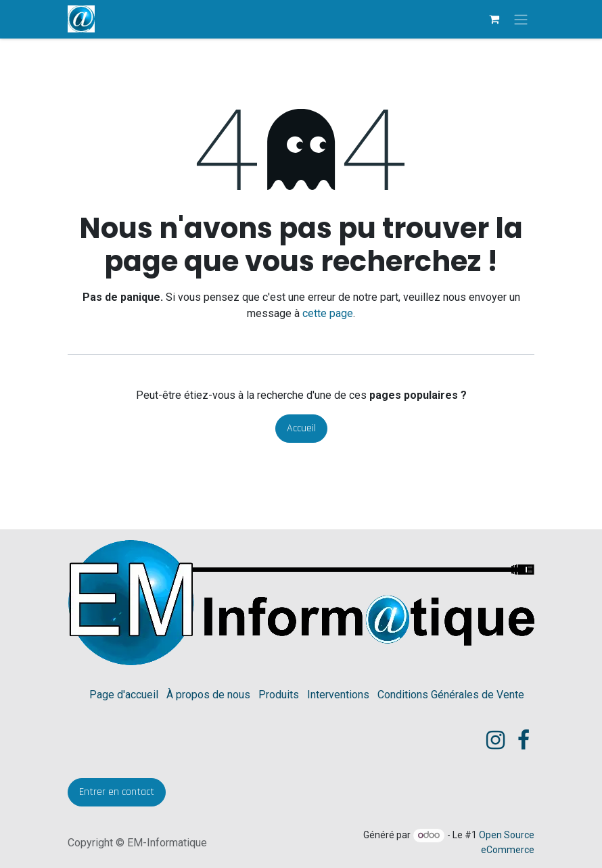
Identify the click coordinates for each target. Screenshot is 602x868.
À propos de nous (208, 695)
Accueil (301, 428)
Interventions (338, 695)
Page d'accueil (124, 695)
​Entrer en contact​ (117, 792)
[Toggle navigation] (521, 19)
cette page (328, 313)
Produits (279, 695)
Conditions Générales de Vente (451, 695)
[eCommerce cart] (494, 19)
